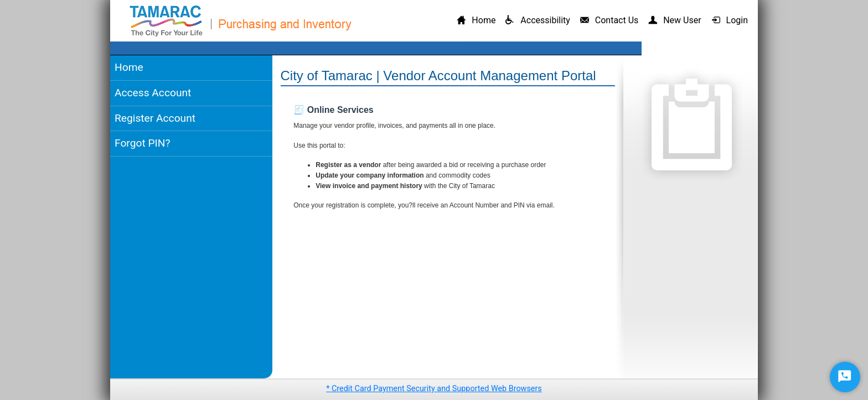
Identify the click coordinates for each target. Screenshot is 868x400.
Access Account (153, 93)
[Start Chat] (845, 377)
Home (129, 67)
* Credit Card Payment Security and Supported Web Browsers (434, 389)
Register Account (155, 118)
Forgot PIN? (143, 143)
